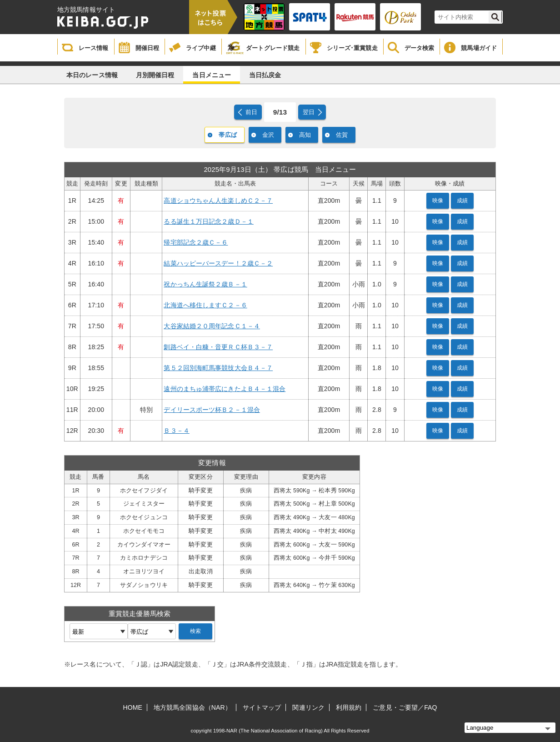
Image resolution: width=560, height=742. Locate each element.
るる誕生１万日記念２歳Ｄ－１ (208, 221)
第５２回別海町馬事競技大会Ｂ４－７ (218, 368)
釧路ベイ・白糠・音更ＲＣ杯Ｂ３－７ (218, 347)
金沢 (268, 135)
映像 (438, 201)
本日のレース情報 (92, 75)
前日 (251, 112)
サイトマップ (262, 707)
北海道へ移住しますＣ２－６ (205, 305)
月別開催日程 (155, 75)
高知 (305, 135)
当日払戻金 (265, 75)
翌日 (309, 112)
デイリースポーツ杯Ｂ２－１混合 (212, 410)
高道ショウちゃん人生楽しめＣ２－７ (218, 201)
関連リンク (308, 707)
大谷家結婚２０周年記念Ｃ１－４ (212, 326)
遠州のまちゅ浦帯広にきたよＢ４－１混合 (225, 389)
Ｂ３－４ (176, 431)
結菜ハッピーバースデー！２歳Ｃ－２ (218, 263)
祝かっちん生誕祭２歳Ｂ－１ (205, 284)
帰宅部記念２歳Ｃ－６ (196, 242)
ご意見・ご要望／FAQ (405, 707)
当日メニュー (212, 75)
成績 (462, 201)
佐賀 (342, 135)
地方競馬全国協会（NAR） (192, 707)
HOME (133, 707)
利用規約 (349, 707)
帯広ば (227, 135)
